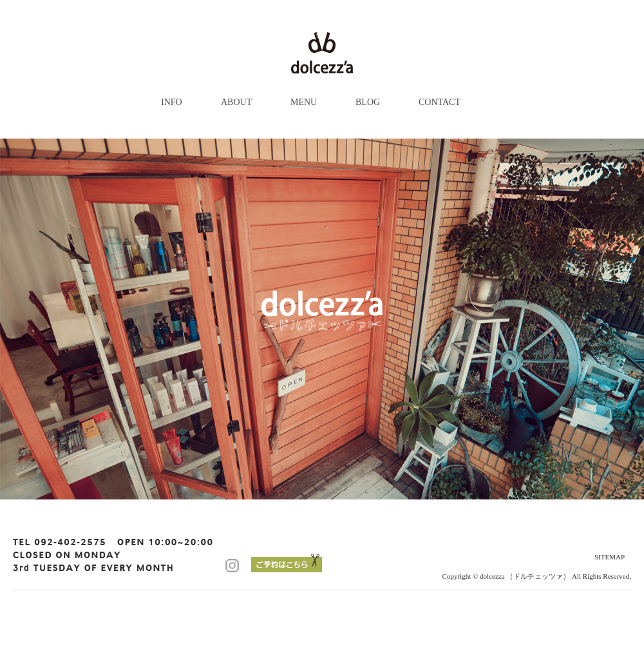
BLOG (368, 102)
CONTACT (440, 102)
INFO (172, 102)
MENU (304, 102)
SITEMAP (610, 557)
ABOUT (236, 102)
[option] (322, 319)
